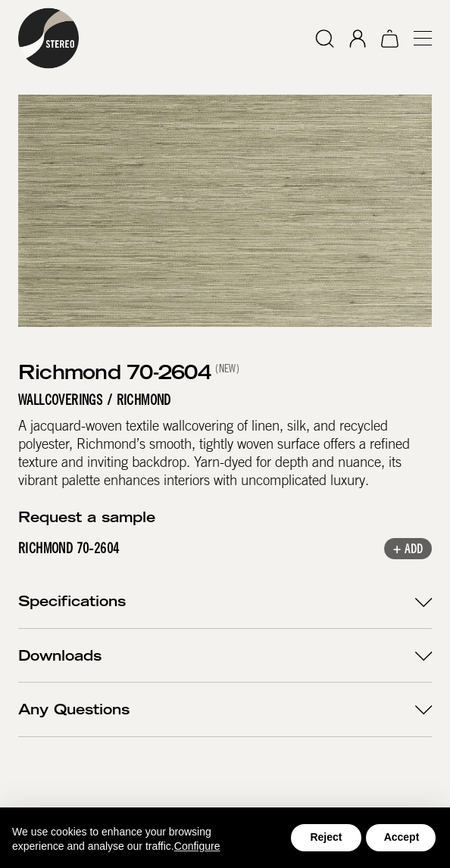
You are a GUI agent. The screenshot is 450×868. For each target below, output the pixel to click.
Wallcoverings (60, 400)
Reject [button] (326, 837)
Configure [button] (197, 846)
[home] (48, 38)
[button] (417, 38)
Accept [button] (402, 837)
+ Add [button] (408, 550)
